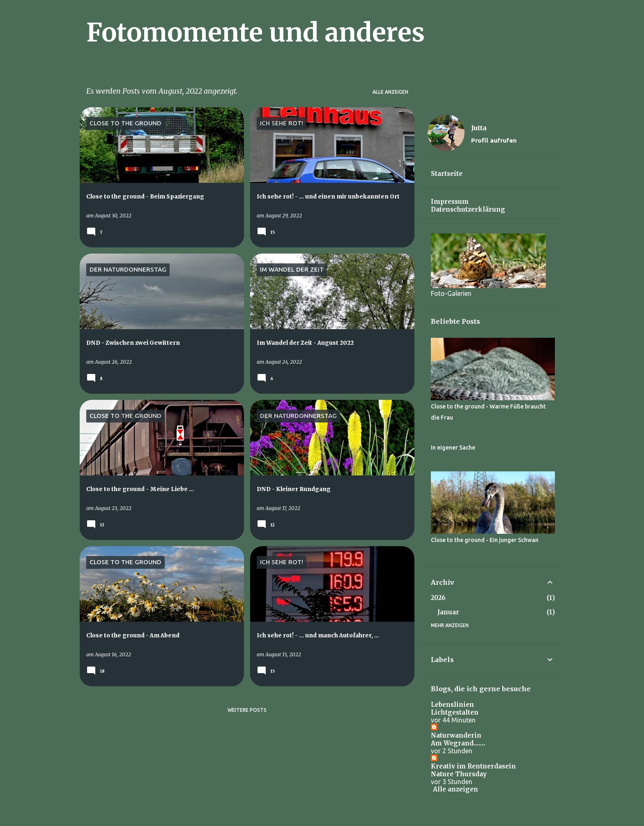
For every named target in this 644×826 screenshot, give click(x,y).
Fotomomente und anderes (255, 32)
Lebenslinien (452, 705)
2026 (438, 598)
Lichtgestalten (455, 712)
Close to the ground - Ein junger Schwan (485, 540)
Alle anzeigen (390, 92)
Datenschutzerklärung (468, 209)
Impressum (450, 202)
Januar (448, 612)
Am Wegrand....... (458, 743)
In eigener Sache (453, 448)
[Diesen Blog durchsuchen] (522, 26)
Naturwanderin (456, 735)
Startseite (447, 174)
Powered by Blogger (322, 814)
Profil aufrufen (494, 140)
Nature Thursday (459, 774)
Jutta (479, 128)
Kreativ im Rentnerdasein (473, 766)
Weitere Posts (247, 710)
